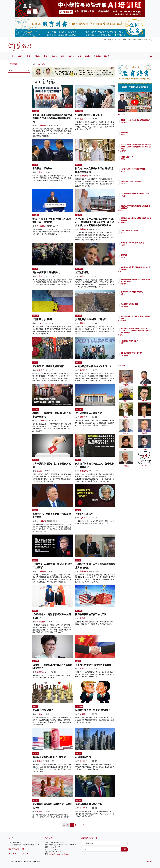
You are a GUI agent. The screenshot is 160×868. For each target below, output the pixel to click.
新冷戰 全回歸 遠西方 (43, 710)
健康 (54, 56)
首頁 (34, 64)
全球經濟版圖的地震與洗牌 (89, 413)
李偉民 (136, 335)
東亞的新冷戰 (82, 272)
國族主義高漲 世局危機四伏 (46, 272)
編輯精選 (40, 672)
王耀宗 (39, 172)
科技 (71, 56)
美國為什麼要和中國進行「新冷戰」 (50, 757)
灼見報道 (36, 215)
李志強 (136, 257)
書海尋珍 (79, 611)
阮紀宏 (82, 370)
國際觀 (78, 460)
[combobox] (19, 71)
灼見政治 (36, 111)
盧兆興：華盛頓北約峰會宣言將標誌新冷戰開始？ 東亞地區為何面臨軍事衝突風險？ (52, 118)
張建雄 (136, 296)
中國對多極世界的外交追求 (89, 115)
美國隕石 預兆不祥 (140, 157)
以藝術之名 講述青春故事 (142, 341)
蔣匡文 (136, 159)
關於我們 (108, 56)
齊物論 (35, 707)
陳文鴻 (82, 518)
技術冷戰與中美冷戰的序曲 (89, 804)
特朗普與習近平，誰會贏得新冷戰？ (93, 710)
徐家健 (136, 235)
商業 (62, 56)
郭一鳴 (39, 323)
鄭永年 (39, 761)
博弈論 (35, 363)
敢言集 (78, 510)
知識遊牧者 (79, 410)
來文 (135, 274)
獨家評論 (36, 800)
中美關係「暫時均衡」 (44, 168)
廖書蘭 (136, 186)
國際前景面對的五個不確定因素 (91, 614)
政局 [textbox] (11, 70)
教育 (20, 56)
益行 (135, 343)
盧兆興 (82, 119)
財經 (37, 56)
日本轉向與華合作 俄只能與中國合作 (93, 665)
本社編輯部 (41, 125)
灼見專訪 (79, 165)
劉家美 (136, 212)
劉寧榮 (82, 417)
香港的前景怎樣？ (84, 514)
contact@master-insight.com (59, 854)
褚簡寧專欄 (79, 707)
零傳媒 (39, 811)
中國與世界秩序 (83, 757)
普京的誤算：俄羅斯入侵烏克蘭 (48, 366)
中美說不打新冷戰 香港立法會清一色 (93, 366)
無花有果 (137, 255)
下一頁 (82, 825)
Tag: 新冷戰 (41, 64)
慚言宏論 (79, 363)
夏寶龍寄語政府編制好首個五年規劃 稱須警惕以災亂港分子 (142, 282)
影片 (79, 56)
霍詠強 (82, 323)
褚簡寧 (82, 714)
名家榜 (87, 56)
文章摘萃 (36, 661)
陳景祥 (39, 714)
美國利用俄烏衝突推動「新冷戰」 (92, 319)
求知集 (35, 165)
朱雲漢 (82, 618)
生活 (45, 56)
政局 (12, 56)
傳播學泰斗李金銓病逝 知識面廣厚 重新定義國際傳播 (142, 220)
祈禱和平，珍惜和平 (42, 319)
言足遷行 (79, 316)
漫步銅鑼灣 (137, 132)
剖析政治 (36, 753)
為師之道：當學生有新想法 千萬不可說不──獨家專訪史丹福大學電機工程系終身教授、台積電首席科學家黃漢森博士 (95, 222)
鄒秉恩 (136, 247)
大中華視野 (79, 111)
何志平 (136, 135)
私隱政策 (150, 862)
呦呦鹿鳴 (36, 316)
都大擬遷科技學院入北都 (142, 304)
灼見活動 (97, 56)
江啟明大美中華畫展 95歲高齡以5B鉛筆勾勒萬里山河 (142, 208)
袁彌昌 (39, 370)
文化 (28, 56)
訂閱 (124, 849)
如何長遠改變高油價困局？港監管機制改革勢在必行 (142, 269)
